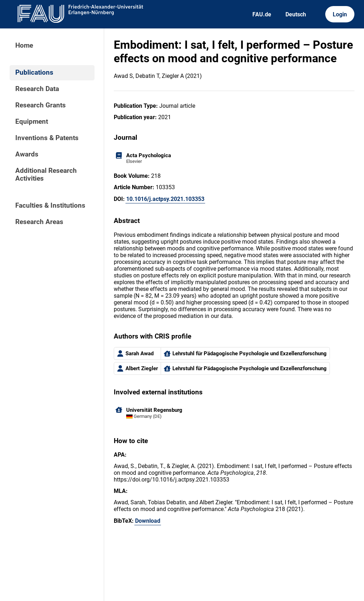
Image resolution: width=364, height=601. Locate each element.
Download (148, 521)
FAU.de (262, 14)
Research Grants (41, 105)
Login (340, 14)
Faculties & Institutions (50, 206)
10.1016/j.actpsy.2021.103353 (165, 199)
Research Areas (39, 222)
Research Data (37, 89)
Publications (34, 73)
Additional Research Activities (46, 175)
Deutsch (296, 14)
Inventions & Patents (47, 138)
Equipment (32, 122)
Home (24, 46)
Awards (27, 154)
